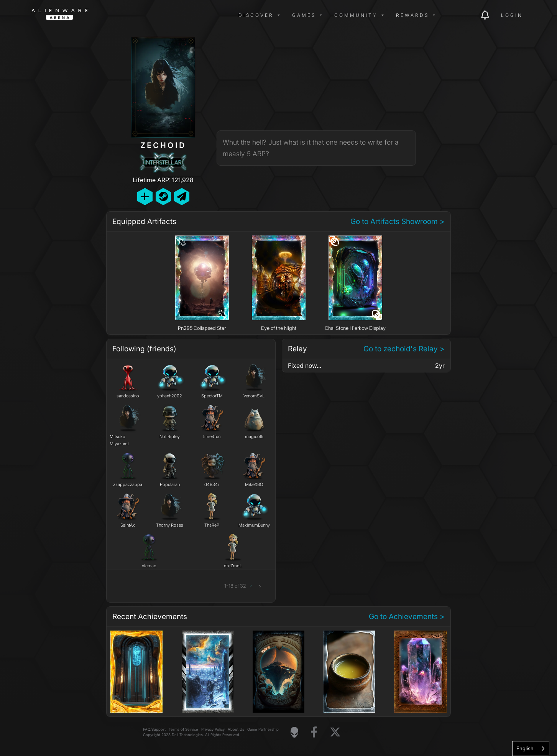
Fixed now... (305, 366)
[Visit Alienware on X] (335, 732)
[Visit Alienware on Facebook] (314, 732)
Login (512, 15)
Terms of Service (183, 729)
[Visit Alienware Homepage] (294, 732)
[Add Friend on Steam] (163, 197)
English (525, 748)
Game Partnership (263, 729)
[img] (154, 15)
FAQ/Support (154, 729)
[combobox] (531, 749)
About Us (236, 729)
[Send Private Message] (182, 197)
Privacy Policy (213, 729)
